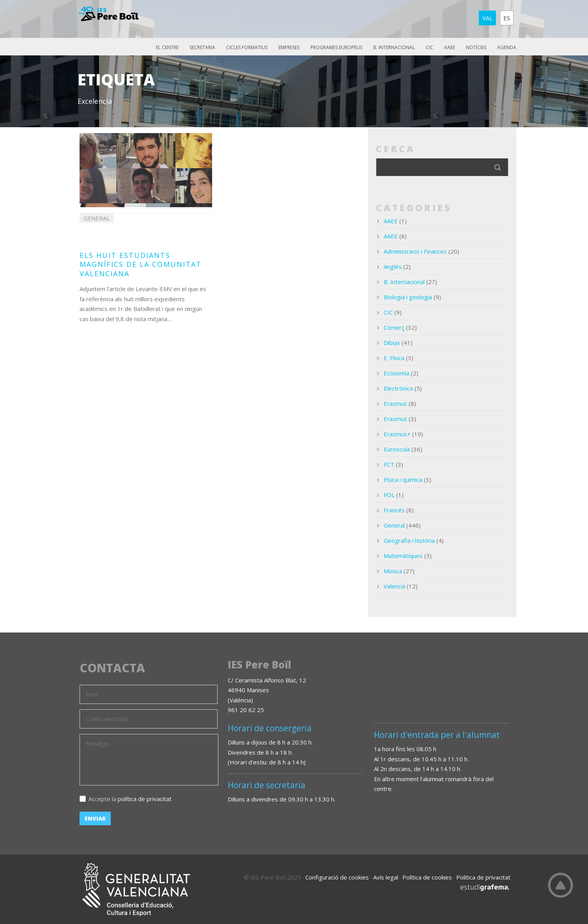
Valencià (394, 586)
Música (393, 571)
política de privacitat (145, 799)
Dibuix (392, 343)
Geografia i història (409, 540)
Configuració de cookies (337, 877)
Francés (394, 510)
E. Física (394, 358)
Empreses (289, 47)
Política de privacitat (483, 877)
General (394, 525)
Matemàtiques (403, 556)
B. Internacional (394, 47)
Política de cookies (427, 877)
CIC (429, 47)
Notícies (476, 47)
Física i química (403, 480)
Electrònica (398, 388)
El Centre (167, 47)
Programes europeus (336, 47)
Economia (397, 373)
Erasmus (395, 403)
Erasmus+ (397, 434)
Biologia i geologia (408, 297)
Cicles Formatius (247, 47)
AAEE (450, 47)
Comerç (394, 327)
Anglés (393, 267)
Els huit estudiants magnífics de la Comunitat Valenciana (141, 264)
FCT (389, 464)
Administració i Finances (415, 251)
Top (561, 885)
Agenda (507, 47)
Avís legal (386, 877)
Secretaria (202, 47)
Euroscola (397, 449)
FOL (389, 495)
